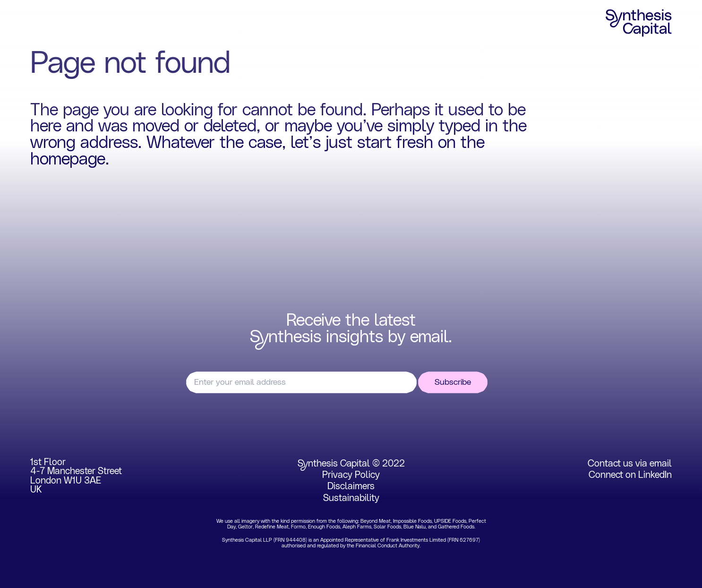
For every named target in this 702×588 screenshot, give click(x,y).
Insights (241, 23)
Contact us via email (630, 464)
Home (43, 23)
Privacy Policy (351, 475)
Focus (90, 23)
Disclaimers (351, 486)
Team (192, 23)
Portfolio (141, 23)
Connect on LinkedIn (630, 475)
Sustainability (351, 498)
